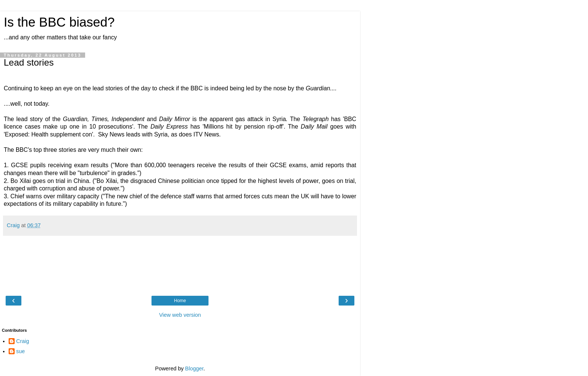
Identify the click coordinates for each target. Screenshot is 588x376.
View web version (180, 315)
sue (20, 351)
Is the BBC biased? (59, 22)
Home (180, 301)
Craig (22, 341)
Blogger (194, 369)
